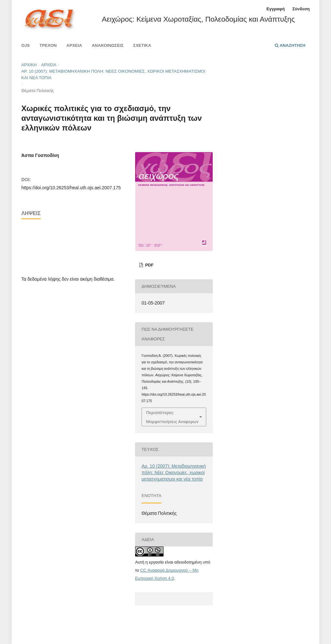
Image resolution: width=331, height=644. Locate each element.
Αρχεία (74, 45)
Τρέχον (48, 45)
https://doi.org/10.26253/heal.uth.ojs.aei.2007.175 (71, 188)
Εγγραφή (275, 9)
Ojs (26, 45)
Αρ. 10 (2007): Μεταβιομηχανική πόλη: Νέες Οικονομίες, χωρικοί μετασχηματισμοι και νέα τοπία (113, 74)
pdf (149, 265)
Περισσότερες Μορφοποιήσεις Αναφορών (172, 417)
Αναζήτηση (290, 45)
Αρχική (29, 65)
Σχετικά (142, 45)
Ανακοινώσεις (108, 45)
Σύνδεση (301, 9)
